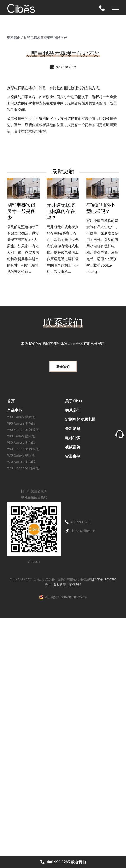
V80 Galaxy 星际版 (21, 436)
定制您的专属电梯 (80, 419)
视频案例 (73, 447)
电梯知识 (73, 438)
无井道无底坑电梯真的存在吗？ (61, 212)
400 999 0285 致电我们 (66, 862)
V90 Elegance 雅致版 (23, 430)
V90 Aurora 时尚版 (21, 423)
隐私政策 (60, 585)
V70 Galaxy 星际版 (21, 455)
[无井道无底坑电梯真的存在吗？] (63, 188)
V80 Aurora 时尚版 (21, 442)
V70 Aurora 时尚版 (21, 462)
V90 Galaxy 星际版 (21, 417)
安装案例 (73, 456)
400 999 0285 (81, 522)
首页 (11, 401)
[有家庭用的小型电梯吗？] (103, 188)
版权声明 (75, 585)
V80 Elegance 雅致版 (23, 449)
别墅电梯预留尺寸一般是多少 (21, 212)
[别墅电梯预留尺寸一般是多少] (23, 188)
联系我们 (73, 410)
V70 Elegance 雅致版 (23, 468)
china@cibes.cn (83, 531)
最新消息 (73, 429)
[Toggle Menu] (115, 8)
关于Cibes (74, 401)
